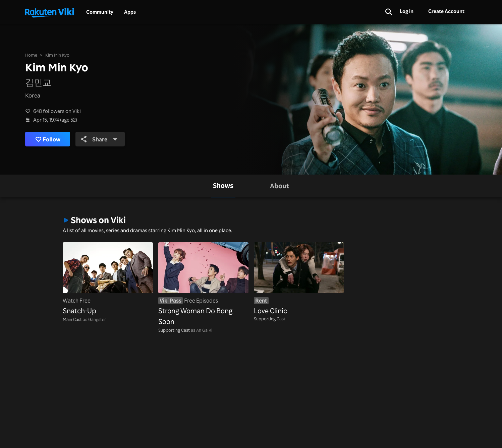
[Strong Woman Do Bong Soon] (203, 284)
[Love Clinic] (299, 279)
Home (31, 55)
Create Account (446, 11)
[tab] (223, 186)
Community (100, 12)
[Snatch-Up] (108, 279)
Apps (130, 12)
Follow (48, 139)
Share (99, 139)
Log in (407, 11)
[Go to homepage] (50, 12)
